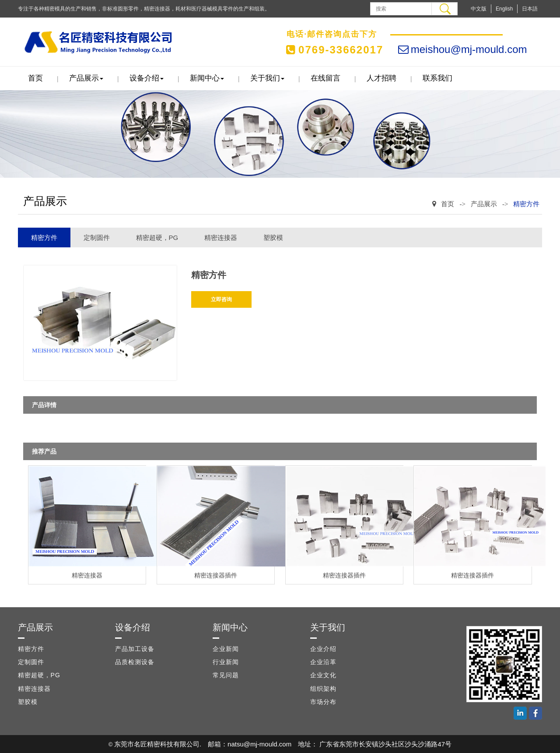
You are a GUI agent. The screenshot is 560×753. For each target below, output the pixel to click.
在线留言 (325, 78)
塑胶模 (273, 238)
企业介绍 (323, 649)
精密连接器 (221, 238)
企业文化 (323, 675)
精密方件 (526, 204)
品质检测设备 (135, 662)
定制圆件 (97, 238)
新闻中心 (207, 78)
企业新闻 (226, 649)
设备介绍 (147, 78)
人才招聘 (381, 78)
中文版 (479, 9)
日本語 (530, 9)
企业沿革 (323, 662)
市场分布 (323, 702)
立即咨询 (221, 299)
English (504, 9)
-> (462, 204)
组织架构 (323, 689)
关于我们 (267, 78)
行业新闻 (226, 662)
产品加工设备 (135, 649)
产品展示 (86, 78)
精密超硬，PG (157, 238)
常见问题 (226, 675)
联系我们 (437, 78)
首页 (35, 78)
